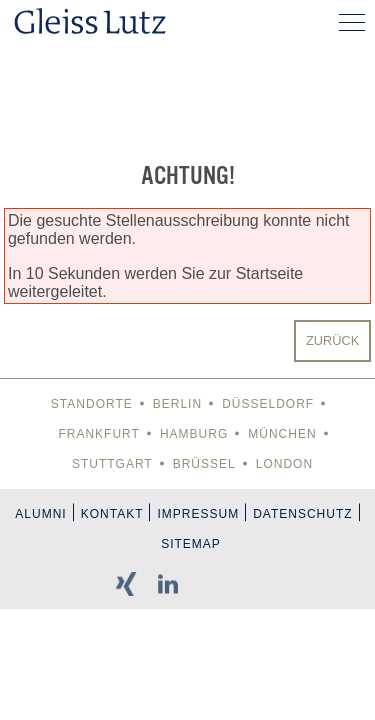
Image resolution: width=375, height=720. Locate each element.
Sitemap (191, 544)
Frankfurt (98, 434)
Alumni (40, 514)
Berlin (177, 404)
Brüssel (204, 464)
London (284, 464)
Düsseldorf (268, 404)
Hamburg (194, 434)
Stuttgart (112, 464)
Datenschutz (302, 514)
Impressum (198, 514)
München (282, 434)
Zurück (332, 340)
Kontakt (112, 514)
